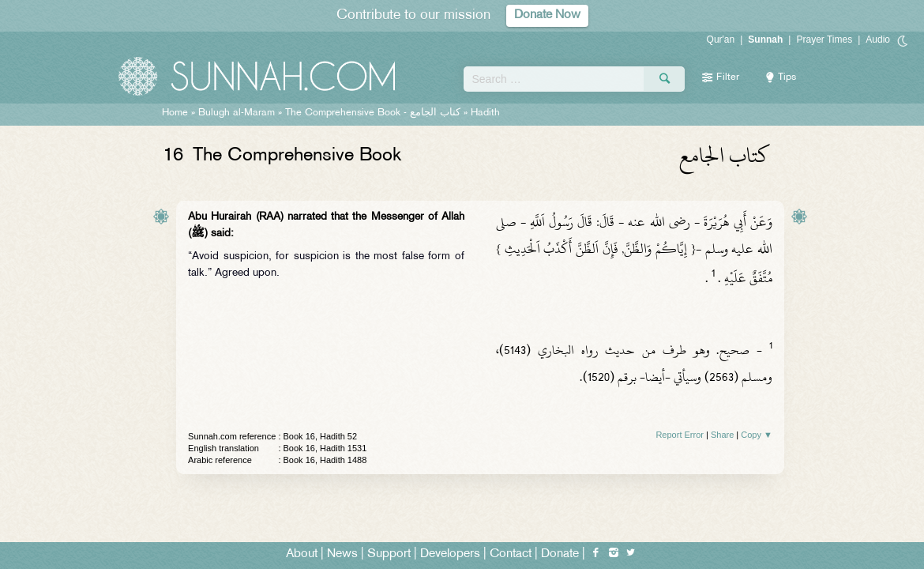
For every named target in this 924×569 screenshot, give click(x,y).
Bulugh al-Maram (237, 113)
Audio (878, 40)
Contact (511, 554)
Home (175, 113)
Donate (560, 554)
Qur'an (721, 40)
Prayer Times (824, 40)
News (342, 554)
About (302, 554)
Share (722, 435)
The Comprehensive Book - (373, 113)
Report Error (680, 435)
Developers (450, 554)
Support (389, 554)
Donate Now (547, 15)
